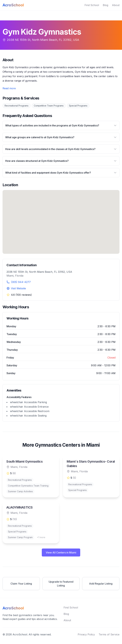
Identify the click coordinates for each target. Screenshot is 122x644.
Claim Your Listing (21, 584)
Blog (105, 5)
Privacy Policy (86, 634)
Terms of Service (109, 634)
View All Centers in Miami (61, 553)
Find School (92, 5)
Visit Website (18, 288)
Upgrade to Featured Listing (61, 584)
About (116, 5)
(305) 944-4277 (21, 282)
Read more (9, 88)
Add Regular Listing (101, 584)
